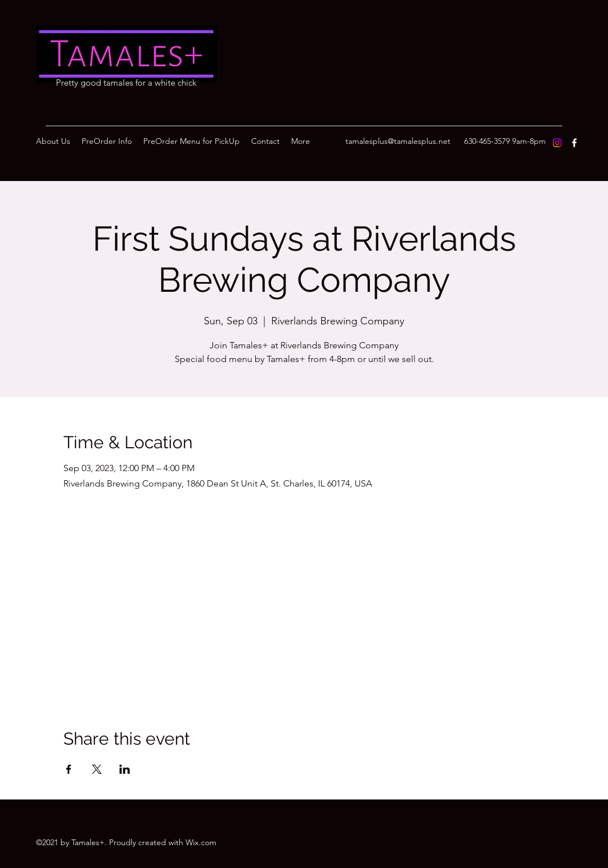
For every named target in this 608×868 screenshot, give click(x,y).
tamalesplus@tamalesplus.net (398, 141)
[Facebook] (574, 143)
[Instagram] (557, 143)
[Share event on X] (97, 769)
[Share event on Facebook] (69, 769)
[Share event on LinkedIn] (125, 769)
